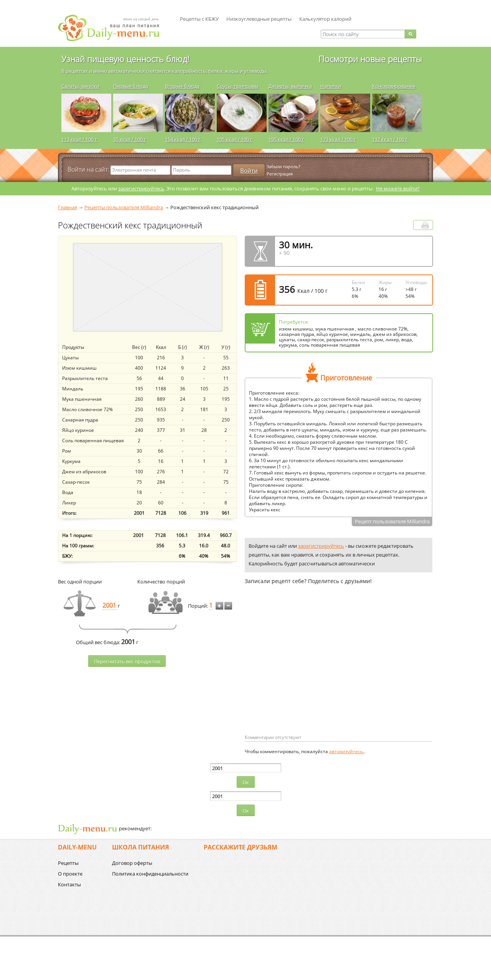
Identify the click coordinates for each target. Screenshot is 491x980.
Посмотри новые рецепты (370, 59)
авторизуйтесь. (347, 751)
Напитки (331, 86)
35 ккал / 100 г (130, 139)
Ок (246, 782)
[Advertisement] (309, 672)
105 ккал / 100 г (235, 139)
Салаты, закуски (80, 86)
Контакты (69, 884)
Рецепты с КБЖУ (199, 19)
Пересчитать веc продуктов (127, 661)
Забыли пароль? (283, 166)
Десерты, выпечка (290, 86)
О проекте (70, 874)
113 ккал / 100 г (79, 139)
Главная (68, 207)
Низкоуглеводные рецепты (259, 19)
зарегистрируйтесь (141, 188)
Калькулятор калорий (325, 19)
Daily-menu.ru (114, 28)
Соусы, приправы (238, 86)
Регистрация (280, 174)
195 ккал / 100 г (286, 139)
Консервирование (394, 86)
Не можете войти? (398, 188)
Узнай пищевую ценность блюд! (125, 59)
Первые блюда (131, 86)
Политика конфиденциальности (150, 874)
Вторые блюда (182, 86)
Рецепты (68, 863)
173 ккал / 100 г (338, 139)
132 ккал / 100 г (390, 139)
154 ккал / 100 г (183, 139)
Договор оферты (132, 863)
